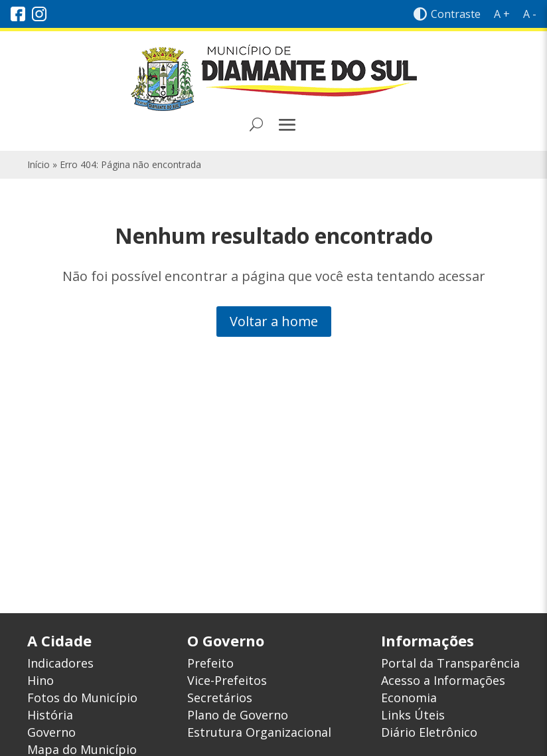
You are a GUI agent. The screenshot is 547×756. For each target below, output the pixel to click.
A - (530, 14)
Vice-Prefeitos (227, 680)
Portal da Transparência (450, 663)
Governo (51, 732)
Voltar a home (274, 321)
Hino (40, 680)
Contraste (447, 14)
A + (502, 14)
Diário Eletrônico (429, 732)
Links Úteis (413, 715)
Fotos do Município (82, 698)
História (50, 715)
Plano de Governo (238, 715)
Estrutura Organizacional (259, 732)
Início (39, 164)
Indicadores (60, 663)
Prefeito (210, 663)
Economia (409, 698)
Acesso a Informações (443, 680)
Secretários (220, 698)
